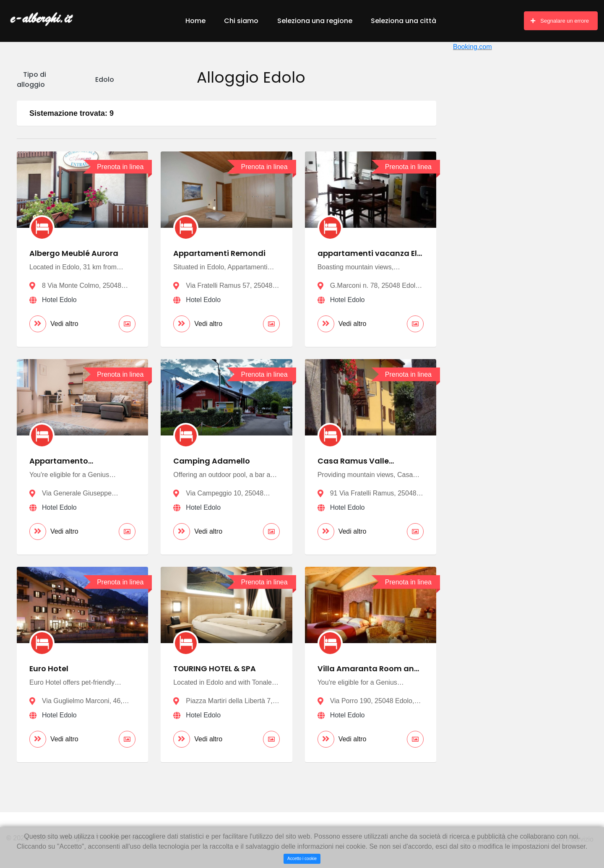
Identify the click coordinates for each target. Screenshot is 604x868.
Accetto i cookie (302, 859)
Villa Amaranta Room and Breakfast (368, 674)
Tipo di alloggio (31, 80)
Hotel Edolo (59, 300)
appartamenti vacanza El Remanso (367, 258)
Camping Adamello (212, 461)
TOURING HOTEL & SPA (215, 669)
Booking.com (473, 47)
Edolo (105, 80)
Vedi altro (54, 324)
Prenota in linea (120, 167)
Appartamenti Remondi (219, 253)
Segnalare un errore (560, 21)
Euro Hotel (49, 669)
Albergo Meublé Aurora (74, 253)
